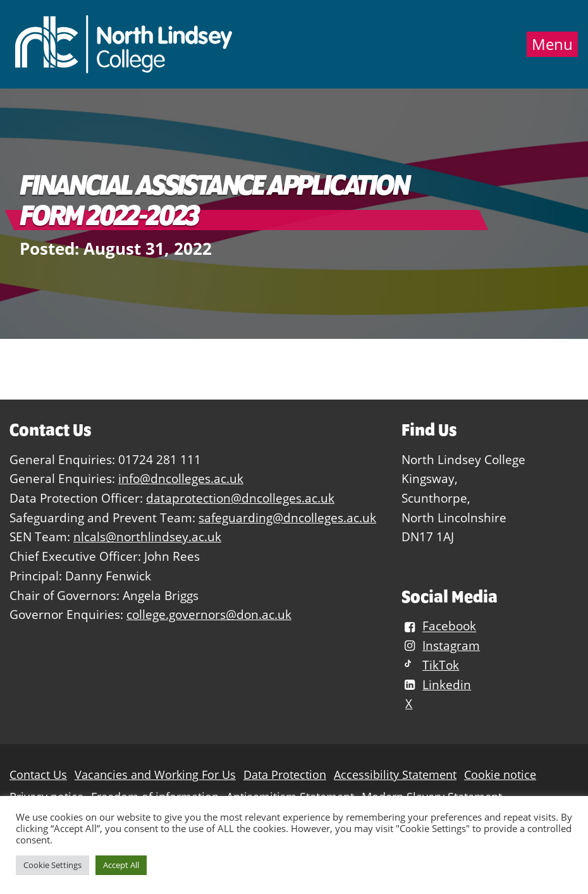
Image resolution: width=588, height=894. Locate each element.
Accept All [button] (121, 865)
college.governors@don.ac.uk (209, 614)
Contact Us (38, 775)
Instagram (441, 645)
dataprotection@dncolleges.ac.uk (240, 498)
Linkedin (436, 684)
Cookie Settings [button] (52, 865)
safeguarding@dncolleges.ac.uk (287, 517)
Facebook (439, 626)
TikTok (430, 665)
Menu (552, 44)
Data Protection (285, 775)
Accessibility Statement (395, 775)
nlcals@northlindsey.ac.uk (147, 536)
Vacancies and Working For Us (155, 775)
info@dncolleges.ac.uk (181, 478)
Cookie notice (500, 775)
